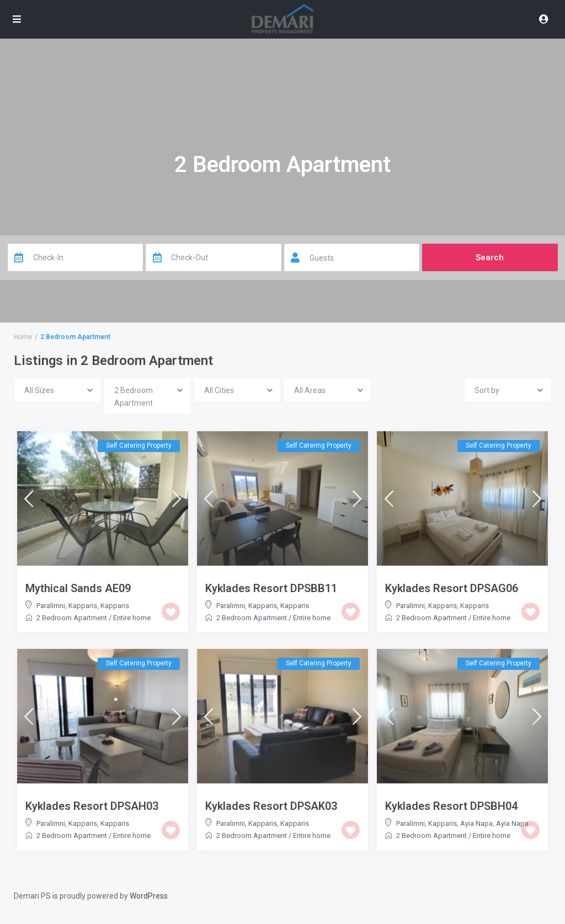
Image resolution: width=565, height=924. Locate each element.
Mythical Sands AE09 (78, 588)
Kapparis (115, 606)
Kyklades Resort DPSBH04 (451, 806)
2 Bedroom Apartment (72, 618)
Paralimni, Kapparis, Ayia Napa (444, 823)
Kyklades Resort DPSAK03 (271, 806)
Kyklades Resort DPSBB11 (271, 588)
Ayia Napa (512, 823)
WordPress (149, 896)
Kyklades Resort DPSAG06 (452, 588)
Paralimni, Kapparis (67, 606)
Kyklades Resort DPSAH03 (92, 806)
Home (23, 337)
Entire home (132, 618)
